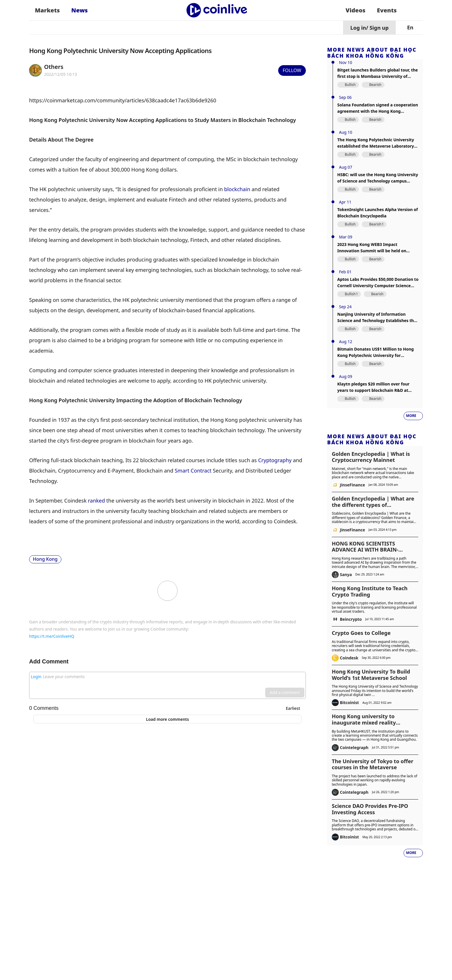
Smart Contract (193, 471)
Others (54, 67)
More (411, 416)
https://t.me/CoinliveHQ (52, 636)
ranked (96, 501)
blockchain (237, 189)
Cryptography (275, 460)
